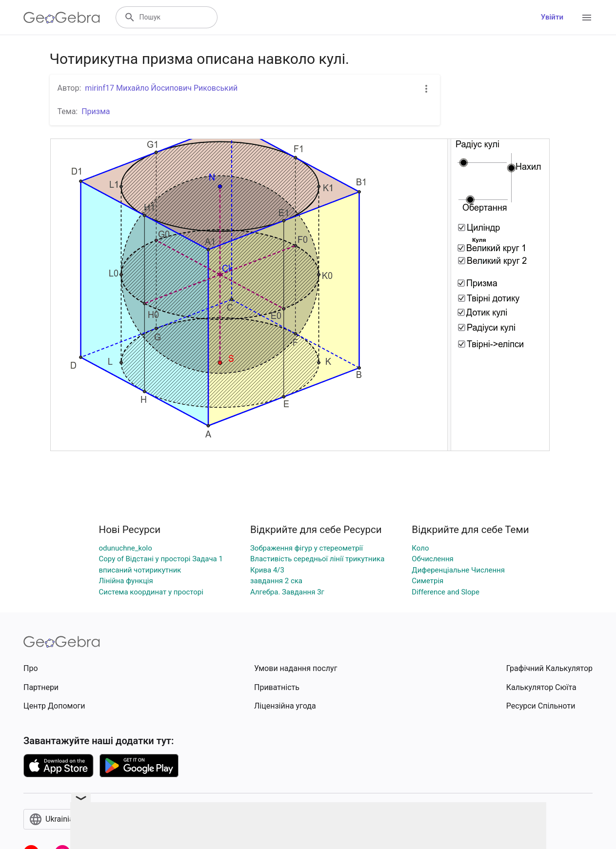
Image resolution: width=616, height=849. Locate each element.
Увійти (552, 17)
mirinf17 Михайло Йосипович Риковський (161, 88)
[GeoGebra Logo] (62, 18)
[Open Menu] (587, 18)
